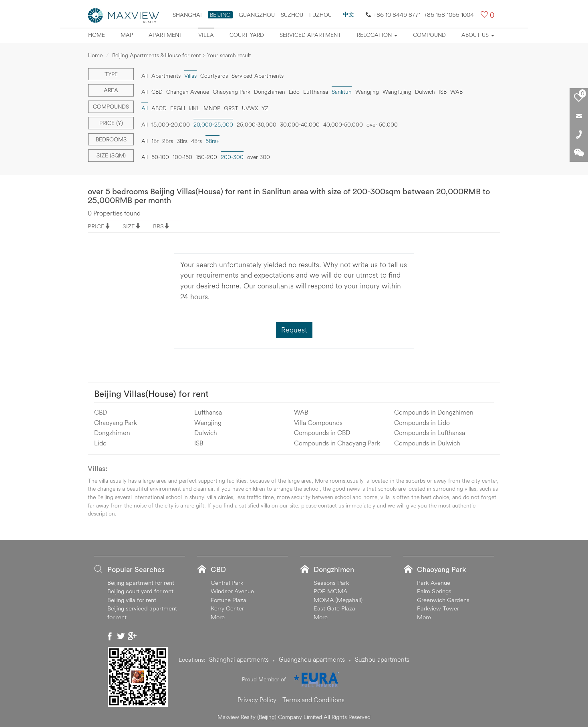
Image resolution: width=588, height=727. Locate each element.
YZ (265, 108)
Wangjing (367, 92)
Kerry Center (227, 608)
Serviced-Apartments (258, 76)
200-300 (232, 157)
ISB (443, 92)
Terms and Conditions (313, 700)
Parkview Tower (438, 608)
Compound (429, 35)
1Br (155, 141)
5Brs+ (212, 141)
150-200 (206, 157)
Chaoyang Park (232, 92)
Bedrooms (111, 139)
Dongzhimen (270, 92)
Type (111, 74)
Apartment (166, 35)
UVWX (250, 108)
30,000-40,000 (300, 125)
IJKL (194, 108)
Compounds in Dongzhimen (434, 412)
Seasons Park (331, 583)
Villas (190, 76)
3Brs (182, 141)
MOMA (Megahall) (338, 600)
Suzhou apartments (382, 659)
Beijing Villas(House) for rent (151, 394)
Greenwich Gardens (443, 600)
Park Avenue (434, 583)
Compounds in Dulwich (427, 443)
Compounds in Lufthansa (430, 433)
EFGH (178, 108)
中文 (348, 14)
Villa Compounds (318, 423)
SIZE (129, 226)
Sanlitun (342, 92)
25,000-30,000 (257, 125)
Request (294, 330)
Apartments (166, 76)
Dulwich (425, 92)
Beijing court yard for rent (140, 591)
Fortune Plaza (229, 600)
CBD (157, 92)
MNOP (212, 108)
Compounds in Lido (422, 423)
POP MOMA (330, 591)
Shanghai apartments (239, 659)
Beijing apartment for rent (141, 583)
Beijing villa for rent (132, 600)
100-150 (182, 157)
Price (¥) (111, 123)
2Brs (168, 141)
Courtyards (214, 76)
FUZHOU (320, 15)
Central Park (227, 583)
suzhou (292, 15)
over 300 (259, 157)
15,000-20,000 (171, 125)
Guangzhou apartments (312, 659)
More (218, 617)
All (145, 76)
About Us (478, 35)
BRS (158, 226)
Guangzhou (257, 15)
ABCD (159, 108)
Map (127, 35)
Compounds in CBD (322, 433)
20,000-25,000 (213, 125)
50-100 (160, 157)
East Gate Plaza (334, 608)
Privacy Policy (257, 700)
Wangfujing (397, 92)
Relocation (377, 35)
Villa (206, 35)
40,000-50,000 (343, 125)
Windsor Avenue (232, 591)
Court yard (247, 35)
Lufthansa (316, 92)
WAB (456, 92)
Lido (294, 92)
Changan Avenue (188, 92)
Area (111, 90)
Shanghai (187, 15)
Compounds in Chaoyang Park (337, 443)
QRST (231, 108)
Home (97, 35)
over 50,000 (382, 125)
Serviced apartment (310, 35)
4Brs (196, 141)
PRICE (96, 226)
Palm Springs (434, 591)
